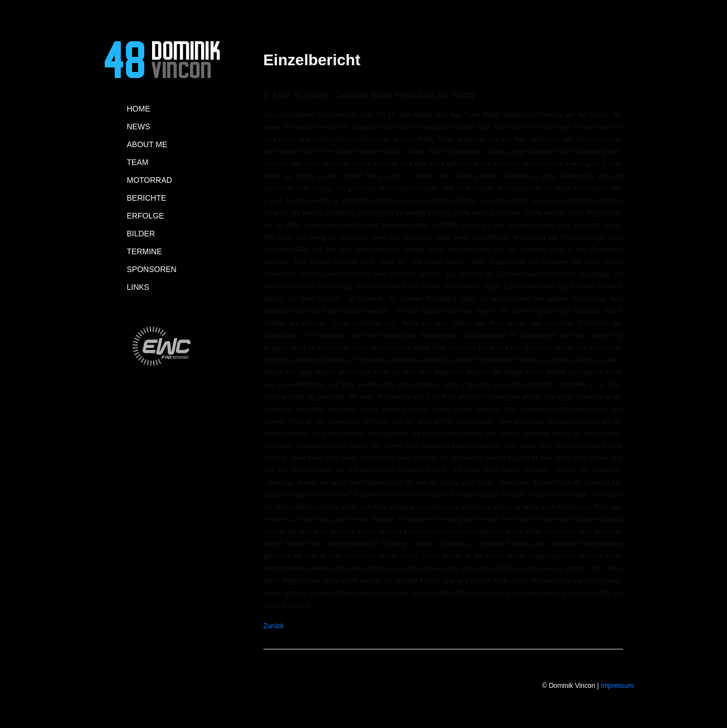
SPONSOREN (152, 269)
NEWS (139, 127)
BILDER (141, 234)
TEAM (138, 162)
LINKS (138, 287)
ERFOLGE (146, 216)
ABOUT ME (147, 144)
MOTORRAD (150, 180)
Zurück (274, 626)
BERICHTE (147, 198)
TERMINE (145, 251)
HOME (139, 109)
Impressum (617, 686)
